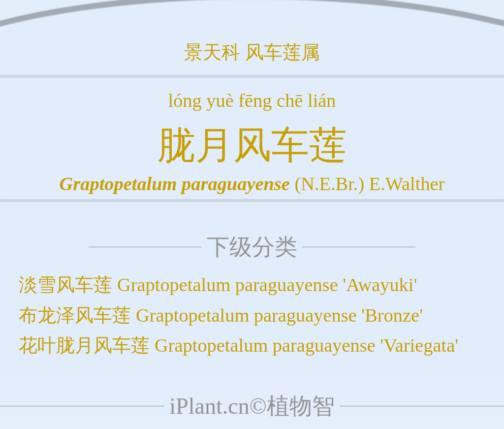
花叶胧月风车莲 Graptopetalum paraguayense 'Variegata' (238, 345)
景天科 (212, 52)
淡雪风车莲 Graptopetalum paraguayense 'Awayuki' (218, 285)
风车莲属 (283, 52)
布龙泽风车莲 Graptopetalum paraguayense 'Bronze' (221, 315)
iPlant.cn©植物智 (252, 406)
